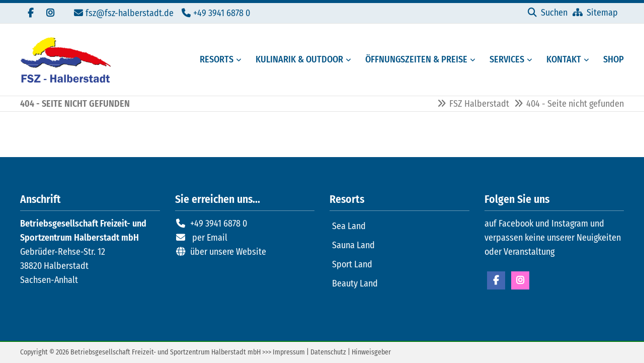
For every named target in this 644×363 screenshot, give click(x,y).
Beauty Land (355, 283)
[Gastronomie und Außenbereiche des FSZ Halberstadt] (296, 60)
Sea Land (349, 226)
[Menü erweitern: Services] (531, 60)
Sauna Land (353, 245)
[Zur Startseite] (65, 60)
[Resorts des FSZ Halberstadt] (214, 60)
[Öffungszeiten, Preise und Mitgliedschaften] (413, 60)
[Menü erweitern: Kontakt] (588, 60)
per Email (210, 238)
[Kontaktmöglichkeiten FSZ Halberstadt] (561, 60)
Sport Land (352, 264)
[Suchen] (548, 13)
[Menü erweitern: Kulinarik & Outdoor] (350, 60)
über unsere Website (228, 252)
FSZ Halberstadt (479, 104)
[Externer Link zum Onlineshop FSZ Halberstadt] (611, 60)
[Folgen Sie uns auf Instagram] (50, 13)
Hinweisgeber (371, 352)
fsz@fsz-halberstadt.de (130, 13)
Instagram (520, 280)
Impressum (289, 352)
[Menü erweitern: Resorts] (240, 60)
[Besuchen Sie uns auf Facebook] (30, 13)
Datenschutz (328, 352)
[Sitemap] (595, 13)
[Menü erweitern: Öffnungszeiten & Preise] (474, 60)
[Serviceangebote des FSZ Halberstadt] (504, 60)
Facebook (496, 280)
